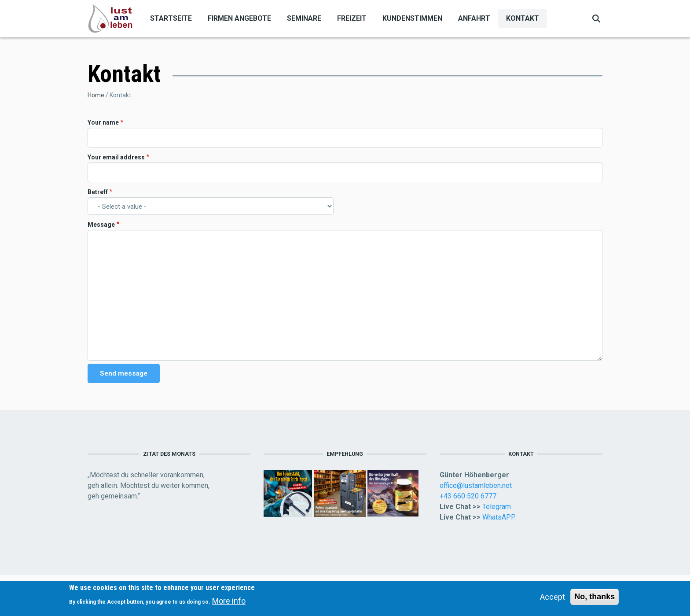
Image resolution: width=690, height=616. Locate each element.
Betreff (98, 192)
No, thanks (595, 599)
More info (229, 603)
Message (101, 225)
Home (96, 95)
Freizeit (352, 18)
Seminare (304, 18)
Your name (103, 122)
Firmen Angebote (239, 18)
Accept (552, 599)
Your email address (116, 157)
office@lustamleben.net (476, 485)
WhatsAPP (498, 517)
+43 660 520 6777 (468, 496)
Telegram (497, 507)
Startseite (171, 18)
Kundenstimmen (412, 18)
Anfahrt (474, 18)
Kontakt (523, 18)
